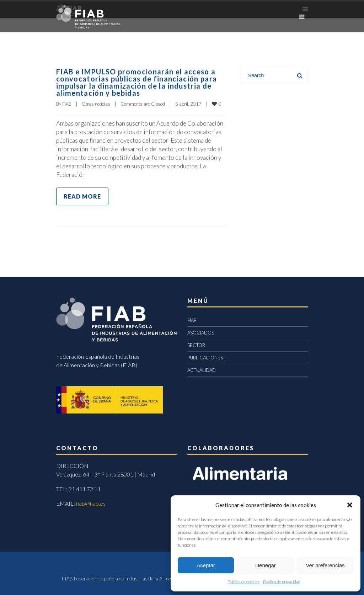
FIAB (67, 104)
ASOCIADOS (201, 333)
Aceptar (206, 565)
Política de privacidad (282, 582)
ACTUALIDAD (202, 370)
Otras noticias (96, 104)
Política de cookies (243, 582)
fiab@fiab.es (91, 503)
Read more (82, 196)
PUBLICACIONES (205, 358)
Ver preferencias (325, 565)
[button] (350, 505)
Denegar (266, 565)
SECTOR (196, 345)
